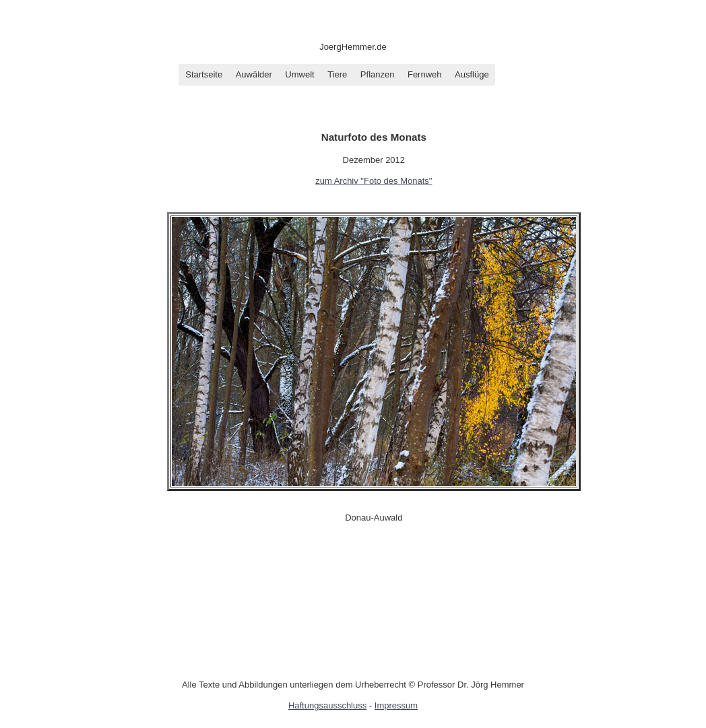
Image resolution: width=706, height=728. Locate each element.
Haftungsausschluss (327, 705)
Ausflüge (472, 74)
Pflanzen (378, 74)
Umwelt (299, 74)
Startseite (204, 74)
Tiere (337, 74)
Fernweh (425, 74)
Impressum (396, 705)
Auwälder (254, 74)
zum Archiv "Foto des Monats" (374, 181)
